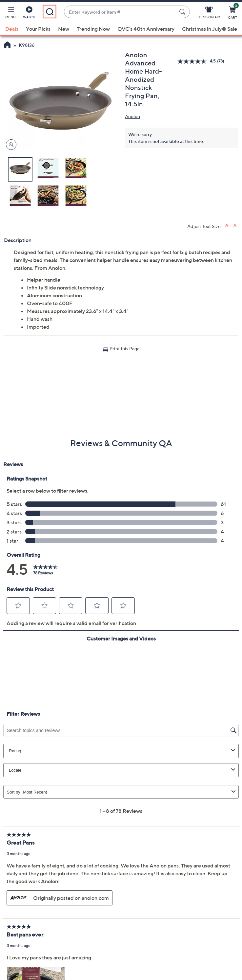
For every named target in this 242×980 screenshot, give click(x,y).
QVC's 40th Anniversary (146, 29)
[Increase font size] (227, 226)
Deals (12, 29)
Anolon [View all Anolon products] (132, 116)
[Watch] (29, 14)
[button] (10, 14)
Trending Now (93, 29)
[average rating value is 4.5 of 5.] (197, 61)
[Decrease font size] (236, 226)
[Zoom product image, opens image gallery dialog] (10, 145)
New (64, 29)
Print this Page (125, 349)
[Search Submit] (183, 12)
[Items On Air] (209, 14)
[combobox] (120, 12)
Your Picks (38, 29)
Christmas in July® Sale (210, 29)
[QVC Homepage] (7, 45)
